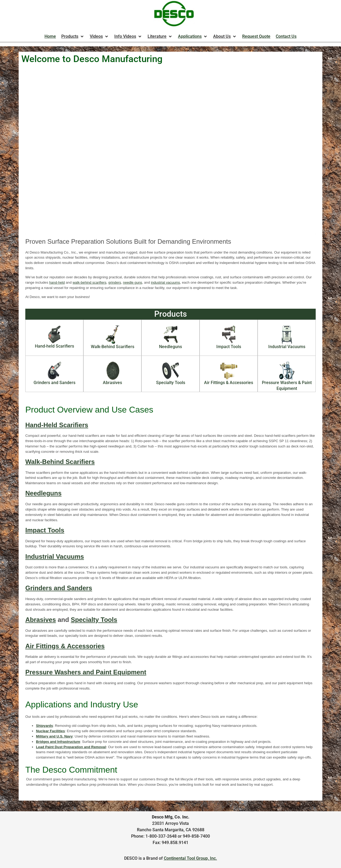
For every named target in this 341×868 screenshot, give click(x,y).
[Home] (50, 36)
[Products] (73, 36)
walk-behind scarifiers (89, 282)
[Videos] (99, 36)
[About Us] (225, 36)
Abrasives (41, 620)
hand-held (57, 282)
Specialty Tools (94, 620)
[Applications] (193, 36)
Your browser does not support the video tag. (170, 153)
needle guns (133, 282)
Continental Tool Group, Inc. (190, 858)
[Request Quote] (256, 36)
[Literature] (160, 36)
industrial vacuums (165, 282)
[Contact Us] (286, 36)
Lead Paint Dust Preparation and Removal (71, 747)
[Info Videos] (128, 36)
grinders (115, 282)
